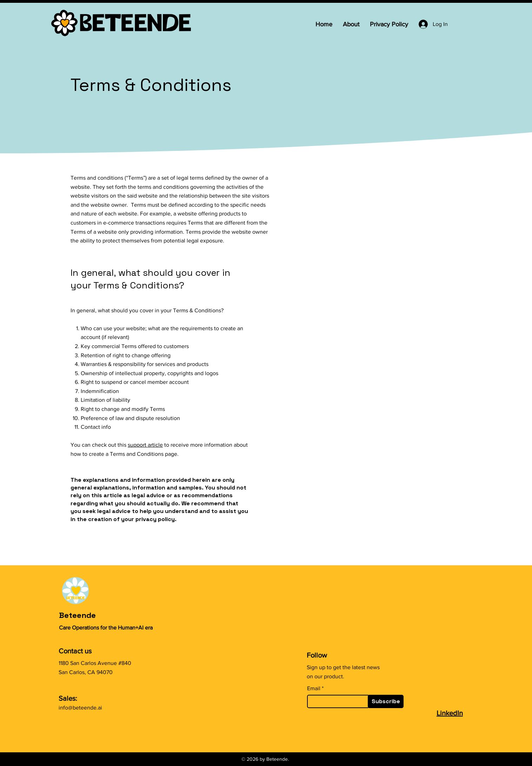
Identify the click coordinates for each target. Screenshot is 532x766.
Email (314, 688)
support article (145, 445)
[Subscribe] (386, 701)
